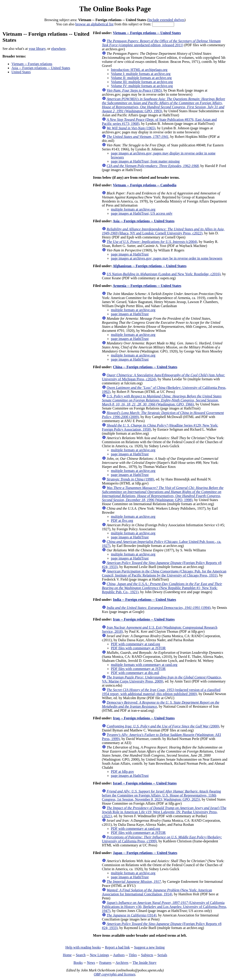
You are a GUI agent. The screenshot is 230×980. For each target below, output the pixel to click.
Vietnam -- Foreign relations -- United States (147, 33)
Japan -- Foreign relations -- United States (145, 853)
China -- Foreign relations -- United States (145, 367)
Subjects (147, 955)
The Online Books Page (115, 9)
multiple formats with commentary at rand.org (144, 665)
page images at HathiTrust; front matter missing (145, 161)
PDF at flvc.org (122, 521)
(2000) (163, 726)
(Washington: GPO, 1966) (162, 400)
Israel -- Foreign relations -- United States (145, 783)
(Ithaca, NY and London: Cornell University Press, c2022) (163, 231)
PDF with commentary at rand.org (136, 644)
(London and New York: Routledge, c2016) (164, 274)
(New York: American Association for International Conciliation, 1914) (157, 892)
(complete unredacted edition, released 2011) (161, 43)
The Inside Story (145, 963)
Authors (119, 955)
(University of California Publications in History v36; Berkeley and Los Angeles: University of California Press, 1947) (164, 907)
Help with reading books (83, 947)
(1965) (134, 90)
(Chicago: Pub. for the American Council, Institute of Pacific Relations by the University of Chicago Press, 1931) (164, 573)
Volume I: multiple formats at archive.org (141, 74)
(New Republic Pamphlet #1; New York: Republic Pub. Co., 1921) (162, 588)
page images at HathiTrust (130, 254)
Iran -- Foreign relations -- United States (144, 619)
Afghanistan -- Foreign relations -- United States (150, 266)
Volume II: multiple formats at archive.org (141, 78)
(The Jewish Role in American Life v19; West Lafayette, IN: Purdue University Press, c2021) (164, 812)
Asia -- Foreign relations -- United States (41, 68)
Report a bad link (117, 947)
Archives (122, 963)
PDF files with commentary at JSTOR (138, 648)
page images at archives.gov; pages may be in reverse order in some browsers (167, 258)
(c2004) (152, 242)
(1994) (159, 608)
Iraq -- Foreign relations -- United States (144, 718)
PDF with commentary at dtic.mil (135, 673)
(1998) (130, 479)
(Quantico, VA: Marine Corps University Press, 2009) (162, 679)
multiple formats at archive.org (133, 209)
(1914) (132, 915)
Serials (162, 955)
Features (105, 963)
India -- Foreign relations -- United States (145, 600)
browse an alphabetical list (94, 24)
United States (21, 72)
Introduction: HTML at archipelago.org (139, 70)
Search (81, 955)
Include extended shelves (166, 20)
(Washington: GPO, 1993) (164, 105)
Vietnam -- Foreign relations (32, 64)
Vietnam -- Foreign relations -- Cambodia (145, 185)
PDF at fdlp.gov (123, 772)
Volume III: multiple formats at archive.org (142, 82)
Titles (133, 955)
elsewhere (58, 49)
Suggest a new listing (149, 947)
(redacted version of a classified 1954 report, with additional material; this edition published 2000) (161, 692)
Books (78, 963)
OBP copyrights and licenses (114, 974)
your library (37, 49)
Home (67, 955)
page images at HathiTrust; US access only (142, 213)
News (91, 963)
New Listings (100, 955)
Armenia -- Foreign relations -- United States (147, 286)
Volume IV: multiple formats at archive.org (142, 86)
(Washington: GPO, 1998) (163, 494)
